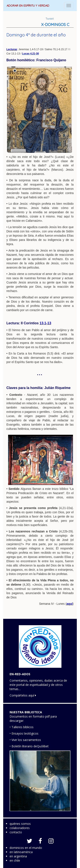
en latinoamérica (21, 852)
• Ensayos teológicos (24, 733)
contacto (16, 832)
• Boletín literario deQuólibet (29, 746)
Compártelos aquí (23, 695)
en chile (15, 860)
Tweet (50, 19)
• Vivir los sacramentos (25, 740)
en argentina (18, 856)
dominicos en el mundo (26, 848)
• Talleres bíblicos (22, 727)
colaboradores (20, 828)
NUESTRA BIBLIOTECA (26, 712)
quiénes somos (20, 824)
